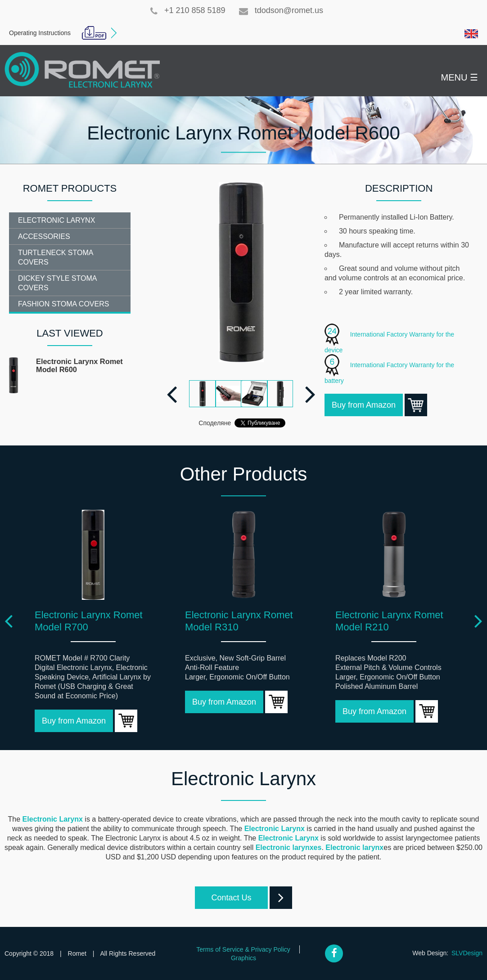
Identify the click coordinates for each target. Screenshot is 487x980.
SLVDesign (467, 953)
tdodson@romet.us (281, 10)
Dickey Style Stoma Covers (57, 283)
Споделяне (215, 423)
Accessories (44, 236)
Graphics (243, 958)
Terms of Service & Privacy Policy (243, 949)
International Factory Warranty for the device (389, 339)
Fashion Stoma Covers (63, 304)
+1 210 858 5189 (188, 10)
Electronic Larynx (56, 220)
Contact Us (239, 898)
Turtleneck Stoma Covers (56, 257)
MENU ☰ (460, 77)
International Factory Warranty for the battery (389, 369)
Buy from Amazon (367, 405)
